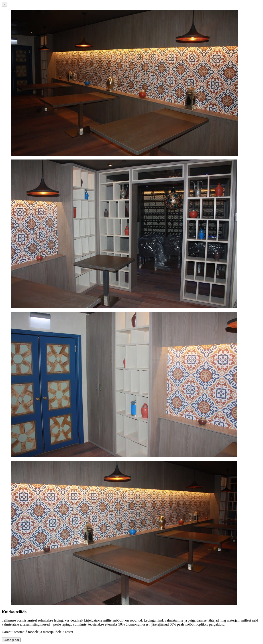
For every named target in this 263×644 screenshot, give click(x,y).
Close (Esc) (11, 640)
